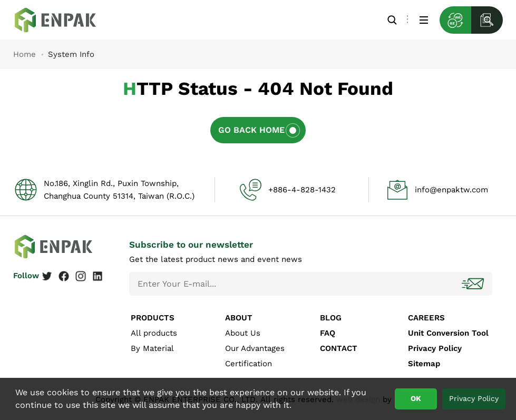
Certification (249, 364)
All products (154, 333)
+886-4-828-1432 (302, 190)
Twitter (47, 276)
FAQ (328, 333)
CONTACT (339, 348)
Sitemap (424, 364)
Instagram (81, 276)
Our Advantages (255, 348)
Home (25, 54)
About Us (243, 333)
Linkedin (98, 276)
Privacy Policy (435, 348)
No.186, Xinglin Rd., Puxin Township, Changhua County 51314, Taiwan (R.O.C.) (119, 190)
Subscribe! (474, 284)
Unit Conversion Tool (448, 333)
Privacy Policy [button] (474, 398)
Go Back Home (251, 130)
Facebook (64, 276)
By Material (152, 348)
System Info (63, 20)
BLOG (331, 318)
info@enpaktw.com (451, 190)
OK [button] (416, 398)
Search (392, 20)
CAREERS (426, 318)
